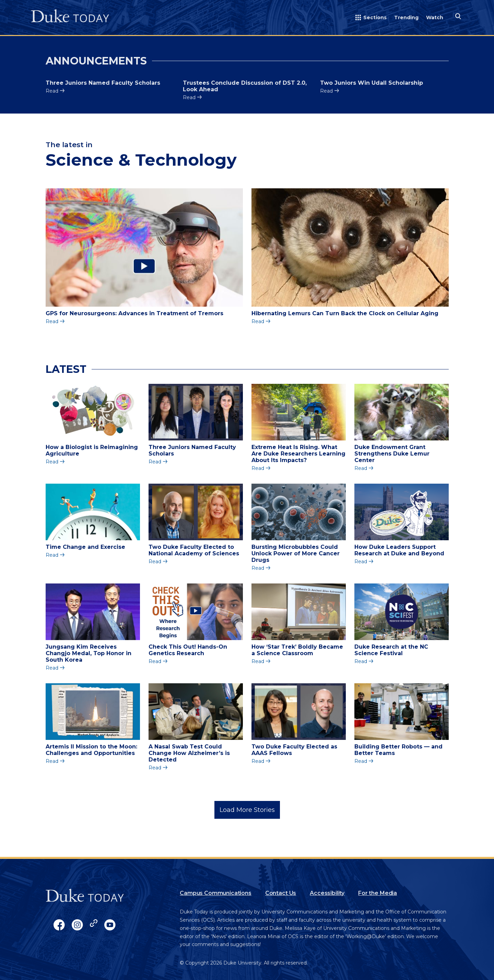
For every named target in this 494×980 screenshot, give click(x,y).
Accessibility (327, 893)
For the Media (378, 893)
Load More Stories (247, 810)
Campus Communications (216, 893)
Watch (435, 17)
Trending (406, 17)
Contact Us (281, 893)
